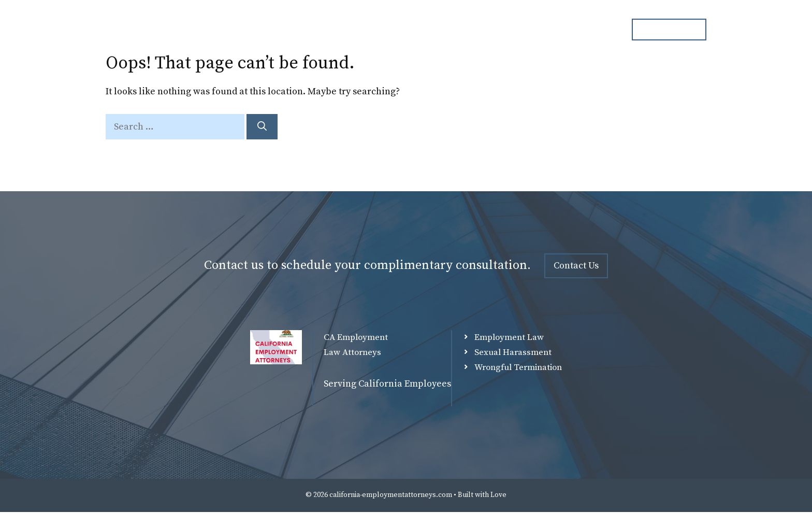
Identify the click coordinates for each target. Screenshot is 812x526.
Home (347, 30)
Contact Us (576, 266)
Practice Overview (478, 30)
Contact (592, 30)
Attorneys (401, 30)
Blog (545, 30)
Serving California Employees (387, 384)
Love (498, 495)
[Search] (262, 127)
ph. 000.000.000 (669, 29)
